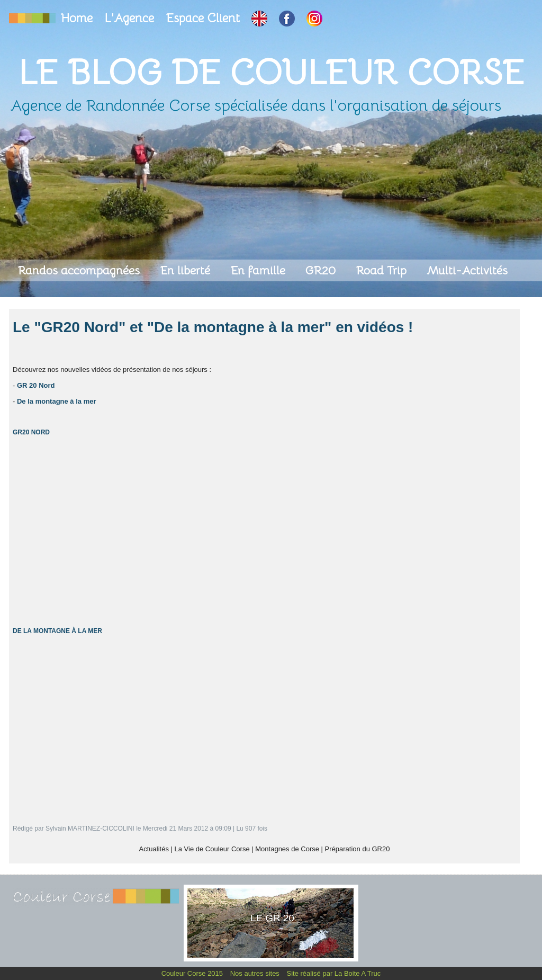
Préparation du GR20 (358, 849)
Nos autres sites (256, 973)
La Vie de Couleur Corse (212, 849)
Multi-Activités (467, 270)
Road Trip (383, 270)
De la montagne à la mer (57, 401)
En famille (259, 270)
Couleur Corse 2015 (193, 973)
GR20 (322, 270)
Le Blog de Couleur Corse (271, 72)
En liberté (187, 270)
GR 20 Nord (36, 385)
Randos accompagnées (80, 270)
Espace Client (204, 18)
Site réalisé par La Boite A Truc (334, 973)
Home (78, 18)
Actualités (154, 849)
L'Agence (131, 18)
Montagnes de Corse (287, 849)
